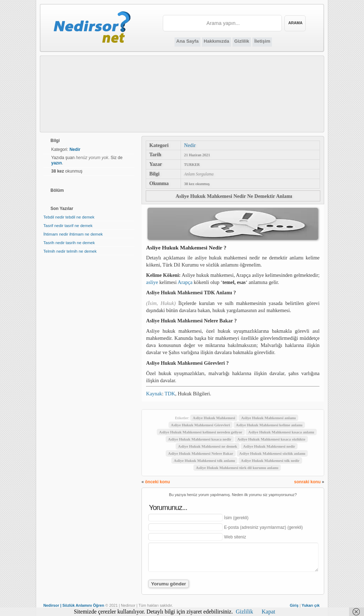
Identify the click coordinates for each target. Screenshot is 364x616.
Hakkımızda (216, 41)
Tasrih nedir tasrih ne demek (69, 243)
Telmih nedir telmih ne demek (70, 251)
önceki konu (157, 482)
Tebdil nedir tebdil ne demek (69, 217)
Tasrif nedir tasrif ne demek (68, 226)
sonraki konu (307, 482)
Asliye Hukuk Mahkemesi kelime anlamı (269, 425)
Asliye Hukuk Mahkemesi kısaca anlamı (281, 432)
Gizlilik (242, 41)
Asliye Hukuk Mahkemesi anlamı (268, 418)
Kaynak (154, 394)
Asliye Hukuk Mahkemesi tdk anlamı (204, 460)
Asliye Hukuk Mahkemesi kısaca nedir (200, 439)
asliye (152, 282)
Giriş (294, 605)
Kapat (268, 612)
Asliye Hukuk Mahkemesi (214, 418)
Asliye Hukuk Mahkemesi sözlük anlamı (272, 453)
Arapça (185, 282)
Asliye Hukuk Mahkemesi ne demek (208, 446)
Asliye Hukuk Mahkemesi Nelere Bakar (201, 453)
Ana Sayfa (188, 41)
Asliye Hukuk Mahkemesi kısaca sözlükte (271, 439)
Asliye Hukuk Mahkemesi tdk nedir (270, 460)
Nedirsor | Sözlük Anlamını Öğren (74, 605)
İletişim (262, 41)
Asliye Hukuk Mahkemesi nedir (269, 446)
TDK (170, 394)
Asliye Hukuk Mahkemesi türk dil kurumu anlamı (237, 468)
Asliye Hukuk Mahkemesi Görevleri (200, 425)
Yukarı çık (311, 605)
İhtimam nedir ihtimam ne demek (73, 234)
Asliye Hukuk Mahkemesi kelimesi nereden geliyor (201, 432)
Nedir (190, 145)
